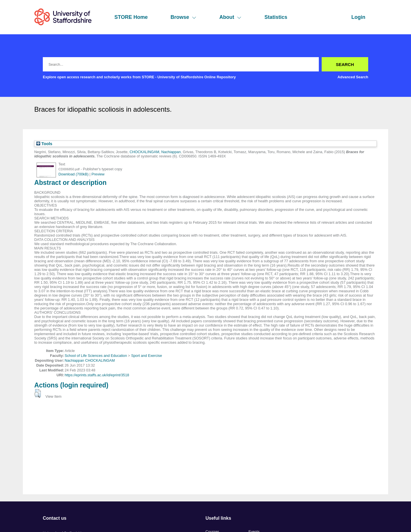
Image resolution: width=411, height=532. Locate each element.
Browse (183, 17)
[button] (38, 393)
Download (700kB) (73, 174)
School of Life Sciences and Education (96, 356)
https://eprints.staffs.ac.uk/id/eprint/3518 (97, 375)
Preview (98, 174)
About (230, 17)
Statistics (276, 17)
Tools (44, 144)
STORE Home (131, 17)
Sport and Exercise (146, 356)
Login (358, 17)
